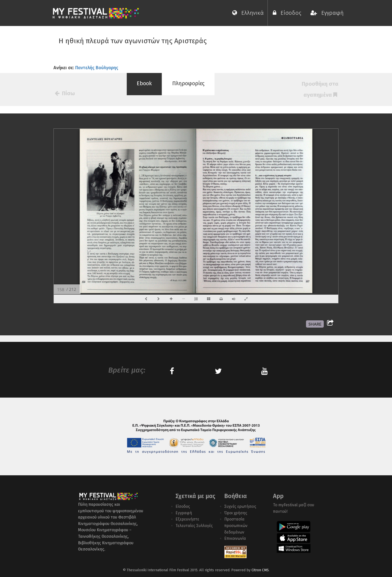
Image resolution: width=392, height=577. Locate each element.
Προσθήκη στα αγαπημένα (320, 89)
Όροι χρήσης (236, 513)
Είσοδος (288, 13)
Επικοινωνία (235, 538)
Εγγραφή (327, 13)
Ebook (144, 83)
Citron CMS (260, 570)
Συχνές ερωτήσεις (240, 506)
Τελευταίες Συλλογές (194, 526)
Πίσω (65, 93)
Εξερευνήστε (187, 519)
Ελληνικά (248, 13)
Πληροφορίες (188, 83)
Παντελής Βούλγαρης (97, 68)
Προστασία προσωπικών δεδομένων (236, 526)
